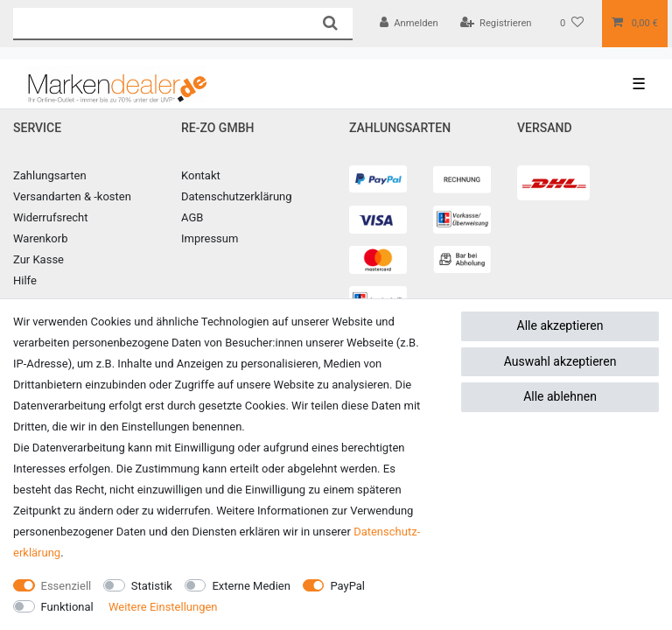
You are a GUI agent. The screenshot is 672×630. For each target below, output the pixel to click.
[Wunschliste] (572, 24)
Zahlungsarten (50, 175)
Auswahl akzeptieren (560, 361)
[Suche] (329, 23)
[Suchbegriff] (160, 23)
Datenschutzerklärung (237, 196)
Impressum (210, 238)
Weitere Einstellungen (163, 607)
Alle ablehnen (560, 396)
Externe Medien (251, 586)
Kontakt (201, 175)
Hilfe (25, 280)
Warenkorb (40, 238)
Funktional (67, 607)
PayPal (347, 586)
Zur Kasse (38, 259)
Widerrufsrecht (51, 217)
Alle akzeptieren (560, 325)
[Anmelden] (409, 24)
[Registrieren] (496, 24)
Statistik (152, 586)
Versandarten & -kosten (72, 196)
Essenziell (66, 586)
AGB (192, 217)
